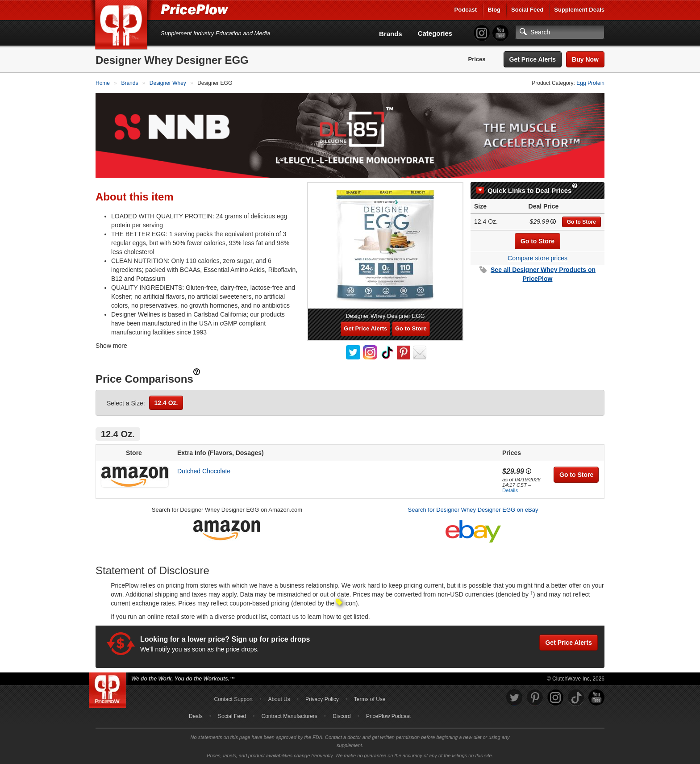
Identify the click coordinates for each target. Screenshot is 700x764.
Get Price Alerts (533, 59)
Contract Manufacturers (289, 716)
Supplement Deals (579, 10)
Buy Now (585, 59)
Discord (342, 716)
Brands (391, 34)
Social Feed (527, 10)
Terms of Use (370, 699)
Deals (196, 716)
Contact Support (233, 699)
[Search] (560, 32)
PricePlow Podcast (388, 716)
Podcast (466, 10)
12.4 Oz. (166, 403)
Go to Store (581, 222)
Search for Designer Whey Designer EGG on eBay (473, 510)
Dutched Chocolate (204, 471)
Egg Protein (590, 83)
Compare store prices (537, 258)
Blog (494, 10)
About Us (279, 699)
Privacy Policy (322, 699)
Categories (435, 33)
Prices (477, 59)
